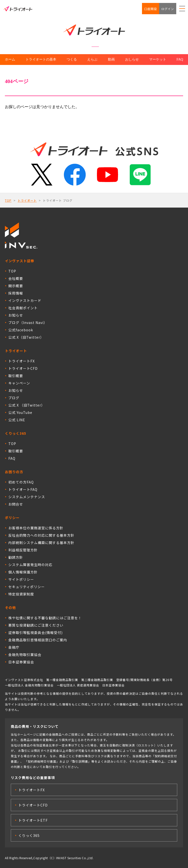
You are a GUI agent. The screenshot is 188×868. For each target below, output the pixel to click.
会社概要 (16, 278)
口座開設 (151, 9)
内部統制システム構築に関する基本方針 (41, 543)
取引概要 (16, 376)
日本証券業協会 (21, 662)
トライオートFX (22, 361)
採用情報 (16, 293)
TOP (8, 200)
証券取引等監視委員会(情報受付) (35, 632)
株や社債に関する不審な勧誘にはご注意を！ (45, 618)
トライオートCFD (23, 368)
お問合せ (16, 504)
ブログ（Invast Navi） (28, 322)
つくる (72, 59)
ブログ (14, 398)
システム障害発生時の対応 (30, 565)
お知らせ (16, 315)
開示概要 (16, 286)
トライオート (27, 200)
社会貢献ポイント (23, 308)
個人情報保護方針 (23, 572)
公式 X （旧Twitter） (27, 405)
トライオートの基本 (41, 59)
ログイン (168, 9)
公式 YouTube (20, 412)
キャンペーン (19, 383)
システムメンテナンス (27, 497)
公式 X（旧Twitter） (26, 337)
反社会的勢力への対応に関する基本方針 (41, 535)
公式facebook (21, 330)
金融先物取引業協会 (25, 655)
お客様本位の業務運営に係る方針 (36, 528)
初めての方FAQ (21, 482)
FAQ (180, 59)
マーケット (158, 59)
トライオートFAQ (23, 489)
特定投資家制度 (21, 594)
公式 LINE (17, 420)
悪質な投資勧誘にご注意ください (36, 625)
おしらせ (132, 59)
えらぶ (92, 59)
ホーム (10, 59)
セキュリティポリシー (27, 587)
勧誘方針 (16, 557)
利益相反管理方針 (23, 550)
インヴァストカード (25, 300)
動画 (111, 59)
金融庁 (14, 647)
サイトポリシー (21, 579)
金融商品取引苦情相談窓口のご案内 (38, 640)
